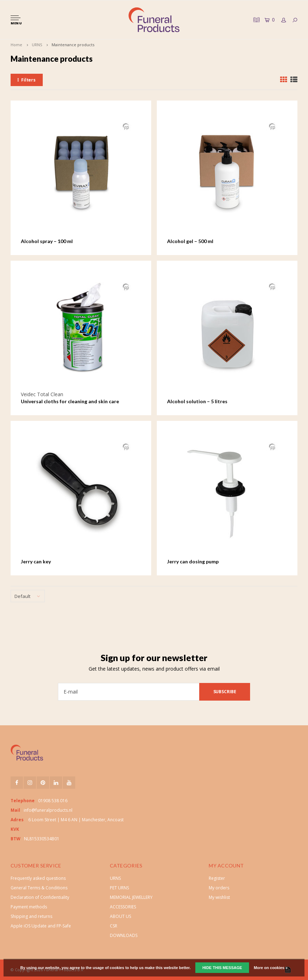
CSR (114, 926)
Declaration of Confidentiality (40, 897)
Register (217, 878)
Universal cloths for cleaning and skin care (70, 401)
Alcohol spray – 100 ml (47, 241)
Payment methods (29, 907)
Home (16, 45)
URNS (37, 45)
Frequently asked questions (38, 878)
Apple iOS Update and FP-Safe (41, 926)
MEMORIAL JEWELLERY (131, 897)
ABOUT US (120, 916)
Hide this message (222, 968)
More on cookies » (271, 968)
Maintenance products (73, 45)
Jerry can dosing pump (193, 561)
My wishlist (219, 897)
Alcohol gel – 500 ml (190, 241)
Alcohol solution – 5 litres (197, 401)
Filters (27, 80)
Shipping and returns (31, 916)
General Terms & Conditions (39, 888)
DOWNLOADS (124, 935)
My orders (219, 888)
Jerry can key (36, 561)
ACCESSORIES (123, 907)
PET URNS (119, 888)
